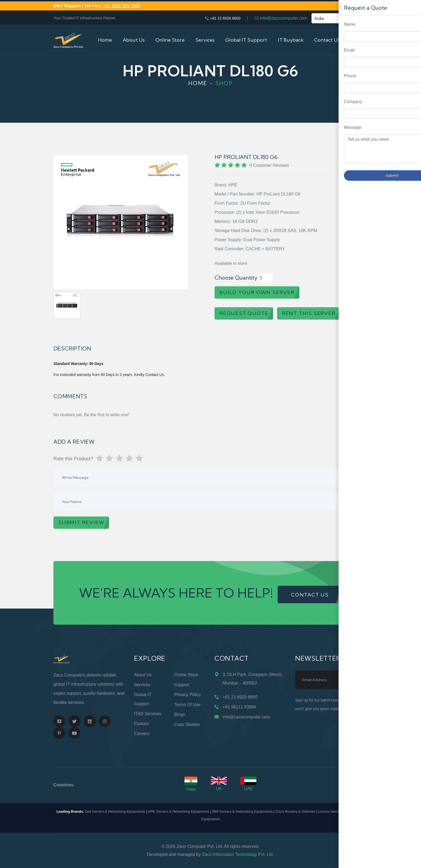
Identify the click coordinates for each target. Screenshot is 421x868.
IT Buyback (291, 40)
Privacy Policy (188, 695)
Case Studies (187, 724)
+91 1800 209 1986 (122, 6)
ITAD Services (148, 714)
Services (205, 40)
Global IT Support (246, 40)
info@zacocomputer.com (284, 18)
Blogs (180, 715)
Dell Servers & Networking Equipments (115, 811)
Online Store (170, 40)
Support (182, 685)
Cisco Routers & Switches (295, 811)
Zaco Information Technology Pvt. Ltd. (238, 854)
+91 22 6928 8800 (225, 18)
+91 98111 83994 (239, 707)
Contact (141, 724)
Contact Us (327, 40)
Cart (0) (359, 40)
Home (105, 40)
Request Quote (412, 347)
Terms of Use (187, 705)
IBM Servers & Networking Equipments (242, 811)
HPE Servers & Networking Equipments (179, 811)
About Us (134, 40)
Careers (142, 734)
